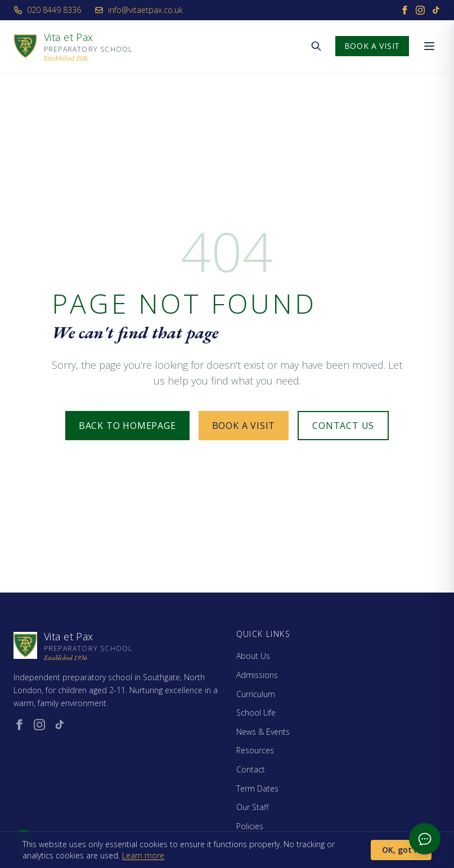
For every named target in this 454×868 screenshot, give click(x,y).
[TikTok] (436, 10)
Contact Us (343, 426)
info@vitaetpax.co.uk (139, 10)
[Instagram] (420, 10)
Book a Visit (372, 46)
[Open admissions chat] (425, 839)
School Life (256, 713)
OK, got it (401, 850)
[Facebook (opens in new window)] (19, 725)
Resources (255, 750)
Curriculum (256, 694)
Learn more (143, 855)
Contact (251, 769)
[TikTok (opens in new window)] (60, 725)
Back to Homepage (127, 426)
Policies (250, 826)
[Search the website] (316, 46)
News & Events (263, 732)
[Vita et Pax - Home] (73, 46)
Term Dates (257, 788)
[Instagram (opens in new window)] (39, 725)
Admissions (257, 675)
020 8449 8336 (47, 10)
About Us (253, 656)
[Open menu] (429, 46)
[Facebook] (404, 10)
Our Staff (252, 807)
